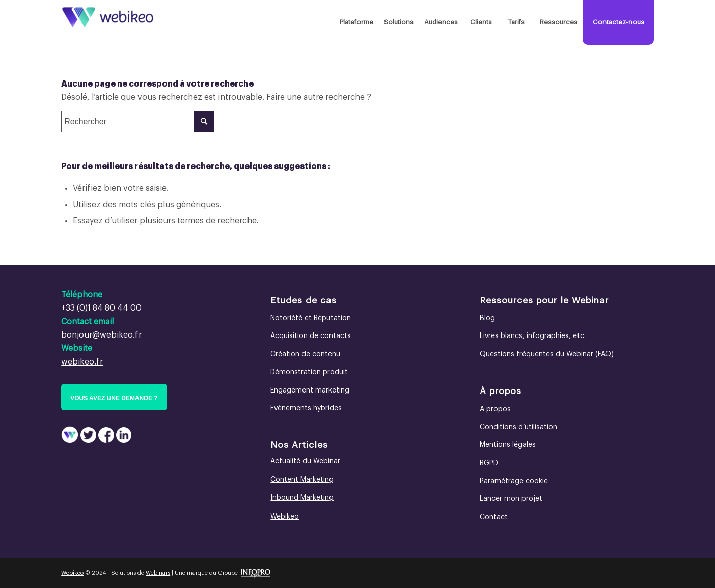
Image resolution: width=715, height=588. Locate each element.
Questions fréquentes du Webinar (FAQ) (547, 354)
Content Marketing (302, 480)
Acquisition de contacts (311, 336)
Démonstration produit (309, 372)
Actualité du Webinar (305, 461)
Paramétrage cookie (514, 481)
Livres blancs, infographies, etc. (533, 336)
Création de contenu (305, 354)
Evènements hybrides (306, 408)
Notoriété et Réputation (311, 318)
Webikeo (285, 517)
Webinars (158, 573)
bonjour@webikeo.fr (101, 335)
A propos (495, 409)
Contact (494, 517)
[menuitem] (356, 22)
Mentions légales (508, 445)
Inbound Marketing (302, 498)
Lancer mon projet (511, 499)
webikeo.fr (82, 362)
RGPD (489, 463)
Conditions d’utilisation (518, 427)
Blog (487, 318)
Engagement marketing (310, 390)
